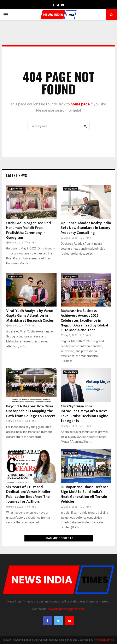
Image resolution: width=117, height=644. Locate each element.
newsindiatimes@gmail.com (66, 609)
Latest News (16, 175)
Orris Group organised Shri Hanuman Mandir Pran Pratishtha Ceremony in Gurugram (29, 230)
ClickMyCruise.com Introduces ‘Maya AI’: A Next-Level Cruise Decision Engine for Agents (84, 414)
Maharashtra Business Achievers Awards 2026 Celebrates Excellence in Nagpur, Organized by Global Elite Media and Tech (84, 321)
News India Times (104, 640)
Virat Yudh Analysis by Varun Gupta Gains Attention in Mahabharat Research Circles (30, 316)
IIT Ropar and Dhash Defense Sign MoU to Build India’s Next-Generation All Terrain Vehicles (85, 494)
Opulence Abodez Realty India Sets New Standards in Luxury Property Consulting (86, 228)
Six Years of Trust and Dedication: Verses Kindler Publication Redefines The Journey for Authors (28, 494)
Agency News (16, 189)
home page (80, 104)
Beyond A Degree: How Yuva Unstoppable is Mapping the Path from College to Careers (31, 411)
